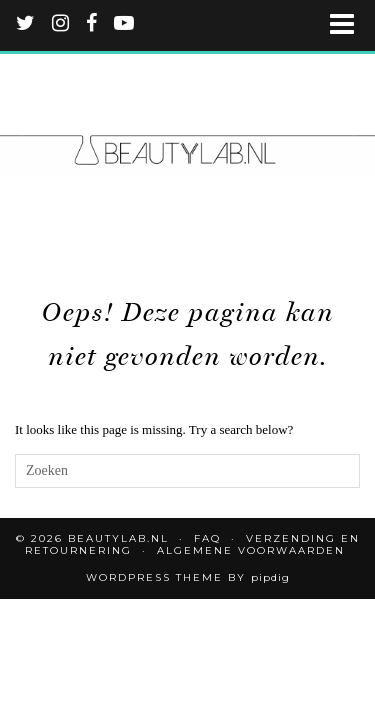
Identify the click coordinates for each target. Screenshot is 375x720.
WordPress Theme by (188, 577)
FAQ (207, 538)
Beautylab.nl (118, 538)
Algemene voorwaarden (251, 550)
